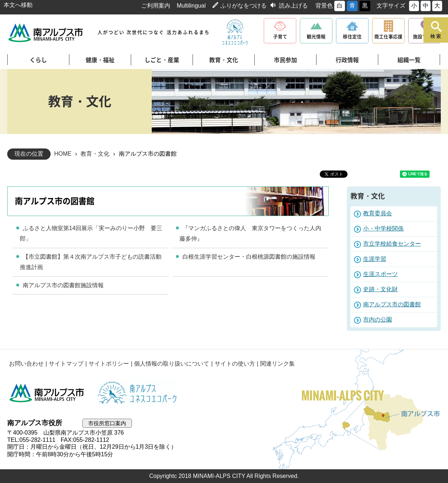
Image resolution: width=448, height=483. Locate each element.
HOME (63, 154)
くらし (38, 60)
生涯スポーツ (380, 274)
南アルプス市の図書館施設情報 (63, 285)
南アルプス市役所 (47, 393)
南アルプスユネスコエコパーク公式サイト (235, 33)
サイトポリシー (109, 364)
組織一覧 (409, 60)
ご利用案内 (156, 6)
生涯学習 (375, 259)
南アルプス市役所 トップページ (46, 33)
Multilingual (191, 6)
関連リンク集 (277, 364)
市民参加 (285, 60)
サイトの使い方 (235, 364)
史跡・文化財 (380, 289)
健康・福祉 (100, 60)
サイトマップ (66, 364)
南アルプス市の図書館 (392, 304)
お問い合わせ (26, 364)
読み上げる (293, 6)
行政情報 (347, 60)
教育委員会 (378, 213)
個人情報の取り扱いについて (172, 364)
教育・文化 (224, 60)
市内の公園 (378, 320)
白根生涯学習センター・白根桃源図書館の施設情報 (249, 257)
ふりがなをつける (244, 6)
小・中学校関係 (383, 228)
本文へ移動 (18, 5)
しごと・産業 (162, 60)
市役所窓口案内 (107, 423)
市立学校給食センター (392, 244)
